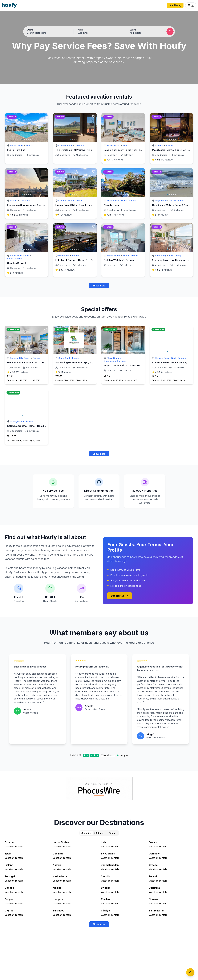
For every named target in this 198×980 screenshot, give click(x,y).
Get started (120, 596)
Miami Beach (113, 145)
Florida (29, 145)
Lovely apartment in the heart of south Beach (130, 150)
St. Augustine (17, 421)
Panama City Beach (20, 358)
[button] (99, 32)
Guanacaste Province (115, 361)
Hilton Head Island (20, 256)
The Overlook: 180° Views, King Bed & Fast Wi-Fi (83, 150)
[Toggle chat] (190, 972)
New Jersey (175, 256)
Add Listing (175, 5)
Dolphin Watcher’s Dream (119, 260)
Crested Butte (65, 145)
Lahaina (159, 145)
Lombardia (25, 201)
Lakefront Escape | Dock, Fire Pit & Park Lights (82, 260)
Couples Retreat (17, 263)
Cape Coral (64, 358)
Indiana (76, 256)
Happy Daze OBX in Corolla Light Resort (79, 205)
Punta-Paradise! (17, 150)
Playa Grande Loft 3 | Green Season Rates (128, 366)
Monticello (64, 256)
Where (30, 30)
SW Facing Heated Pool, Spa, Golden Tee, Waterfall (85, 363)
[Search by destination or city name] (48, 33)
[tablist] (99, 833)
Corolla (62, 201)
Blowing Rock (162, 358)
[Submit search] (170, 32)
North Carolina (76, 201)
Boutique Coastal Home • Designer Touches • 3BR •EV (39, 426)
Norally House (112, 205)
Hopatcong (161, 256)
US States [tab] (99, 833)
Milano (14, 201)
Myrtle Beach (114, 256)
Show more (99, 286)
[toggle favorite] (45, 116)
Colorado (80, 145)
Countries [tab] (86, 833)
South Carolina (15, 259)
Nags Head (161, 201)
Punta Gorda (17, 145)
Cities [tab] (112, 833)
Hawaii (169, 145)
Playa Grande (114, 358)
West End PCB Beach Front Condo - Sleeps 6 (33, 363)
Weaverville (113, 201)
